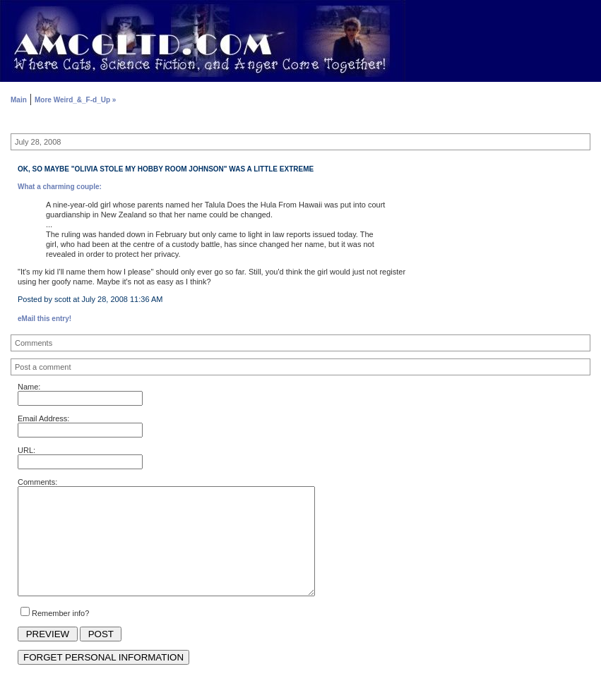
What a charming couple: (60, 187)
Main (19, 100)
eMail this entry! (44, 319)
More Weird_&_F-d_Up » (75, 100)
